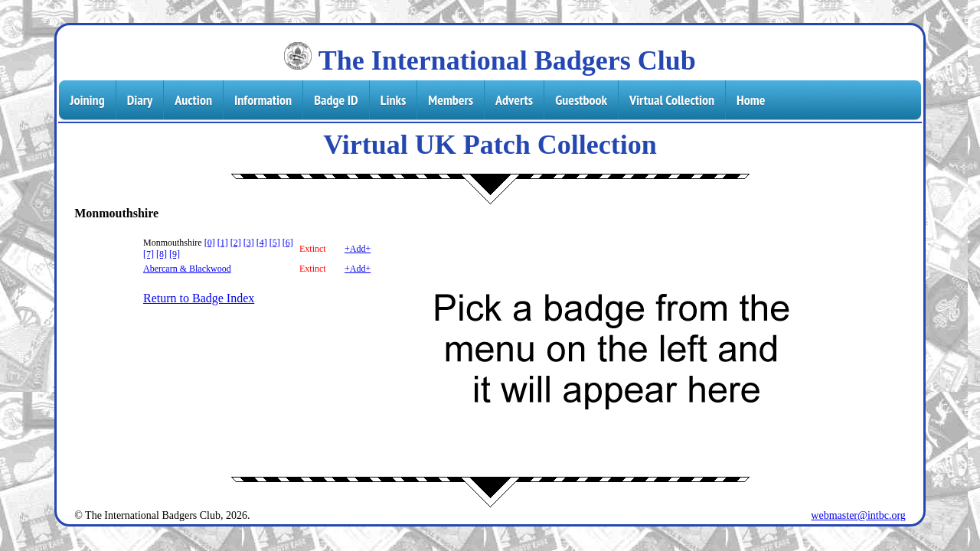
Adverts (514, 100)
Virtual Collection (672, 100)
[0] (210, 243)
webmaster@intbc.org (858, 515)
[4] (262, 243)
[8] (162, 254)
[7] (149, 254)
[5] (275, 243)
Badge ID (336, 100)
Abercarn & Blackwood (187, 269)
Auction (193, 100)
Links (393, 100)
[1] (223, 243)
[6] (288, 243)
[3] (249, 243)
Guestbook (581, 100)
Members (451, 100)
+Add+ (358, 249)
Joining (87, 100)
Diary (140, 100)
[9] (175, 254)
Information (263, 100)
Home (751, 100)
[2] (236, 243)
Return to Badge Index (199, 298)
